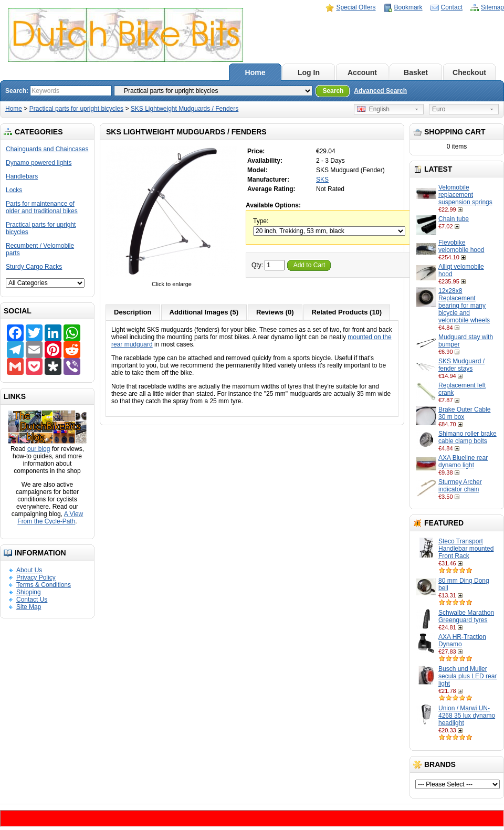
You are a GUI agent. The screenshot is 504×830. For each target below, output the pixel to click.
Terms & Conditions (44, 585)
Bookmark (408, 7)
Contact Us (32, 600)
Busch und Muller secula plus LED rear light (468, 676)
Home (255, 72)
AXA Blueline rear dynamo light (463, 461)
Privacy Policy (36, 577)
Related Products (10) (347, 312)
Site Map (29, 607)
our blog (39, 449)
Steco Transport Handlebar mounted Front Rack (466, 549)
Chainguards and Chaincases (47, 149)
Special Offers (356, 7)
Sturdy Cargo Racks (34, 267)
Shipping (29, 592)
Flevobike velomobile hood (461, 246)
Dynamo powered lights (39, 163)
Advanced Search (380, 91)
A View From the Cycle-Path (50, 518)
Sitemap (492, 7)
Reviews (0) (275, 312)
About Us (29, 570)
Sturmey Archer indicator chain (460, 486)
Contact (452, 7)
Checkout (469, 72)
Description (133, 312)
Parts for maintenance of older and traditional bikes (42, 207)
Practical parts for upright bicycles (76, 109)
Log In (309, 72)
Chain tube (454, 219)
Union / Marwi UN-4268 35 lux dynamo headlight (467, 716)
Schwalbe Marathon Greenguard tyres (466, 616)
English (373, 109)
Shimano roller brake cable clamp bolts (468, 437)
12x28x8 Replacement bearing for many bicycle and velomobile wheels (464, 306)
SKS (322, 180)
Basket (416, 72)
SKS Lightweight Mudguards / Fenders (185, 109)
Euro (439, 109)
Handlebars (22, 176)
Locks (14, 190)
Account (362, 72)
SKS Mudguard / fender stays (461, 365)
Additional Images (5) (204, 312)
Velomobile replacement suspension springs (465, 195)
